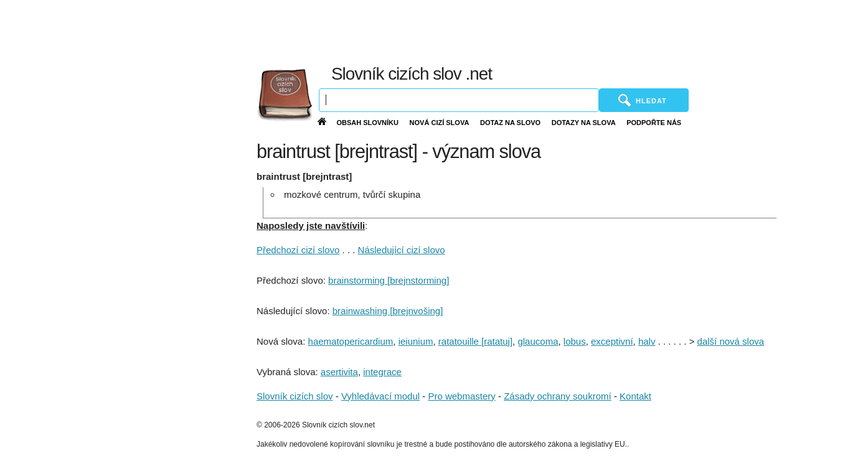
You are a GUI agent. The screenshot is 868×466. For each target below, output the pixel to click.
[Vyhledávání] (459, 100)
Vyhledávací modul (380, 396)
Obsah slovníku (367, 123)
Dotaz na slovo (510, 123)
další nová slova (731, 341)
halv (647, 341)
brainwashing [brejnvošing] (388, 311)
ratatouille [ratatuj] (475, 341)
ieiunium (416, 341)
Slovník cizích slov (295, 396)
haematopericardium (351, 341)
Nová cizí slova (440, 123)
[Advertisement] (571, 31)
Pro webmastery (461, 396)
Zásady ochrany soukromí (558, 396)
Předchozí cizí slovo (298, 250)
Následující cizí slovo (402, 250)
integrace (382, 372)
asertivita (339, 372)
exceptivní (612, 341)
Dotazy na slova (584, 123)
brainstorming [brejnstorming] (389, 280)
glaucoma (538, 341)
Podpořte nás (654, 123)
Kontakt (635, 396)
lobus (575, 341)
